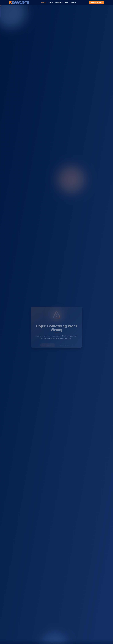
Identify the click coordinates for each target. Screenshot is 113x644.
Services (51, 2)
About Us (44, 2)
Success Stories (59, 2)
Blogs (67, 2)
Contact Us (74, 2)
